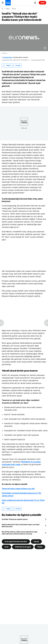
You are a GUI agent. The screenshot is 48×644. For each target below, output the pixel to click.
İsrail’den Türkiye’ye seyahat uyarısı (15, 519)
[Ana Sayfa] (2, 9)
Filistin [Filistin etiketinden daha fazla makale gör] (40, 547)
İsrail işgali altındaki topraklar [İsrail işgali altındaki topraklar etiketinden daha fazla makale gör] (16, 541)
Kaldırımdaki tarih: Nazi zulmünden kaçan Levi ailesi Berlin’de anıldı (21, 525)
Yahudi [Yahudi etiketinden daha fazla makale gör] (36, 541)
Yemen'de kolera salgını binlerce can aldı (18, 489)
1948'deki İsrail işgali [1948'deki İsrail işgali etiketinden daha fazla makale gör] (23, 547)
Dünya (14, 9)
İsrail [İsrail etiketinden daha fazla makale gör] (6, 547)
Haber (7, 9)
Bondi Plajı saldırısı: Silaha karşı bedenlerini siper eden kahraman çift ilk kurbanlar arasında (20, 533)
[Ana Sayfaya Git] (8, 3)
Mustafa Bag (8, 57)
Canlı (42, 3)
